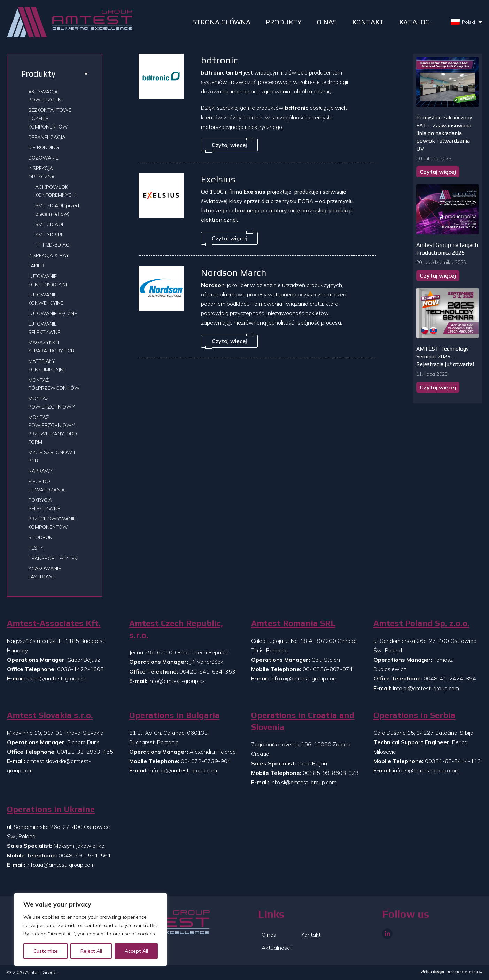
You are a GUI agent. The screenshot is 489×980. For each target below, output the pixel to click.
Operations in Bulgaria (174, 715)
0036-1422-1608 (80, 669)
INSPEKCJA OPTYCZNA (41, 172)
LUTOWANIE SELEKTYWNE (44, 328)
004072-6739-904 (206, 761)
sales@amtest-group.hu (57, 678)
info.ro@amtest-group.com (304, 678)
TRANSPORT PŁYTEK (53, 558)
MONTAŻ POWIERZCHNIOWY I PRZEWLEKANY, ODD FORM (53, 430)
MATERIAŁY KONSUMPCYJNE (47, 365)
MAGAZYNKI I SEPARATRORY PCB (51, 347)
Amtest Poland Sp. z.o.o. (421, 623)
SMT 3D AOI (49, 224)
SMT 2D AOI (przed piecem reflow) (57, 210)
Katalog (414, 22)
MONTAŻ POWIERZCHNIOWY (52, 403)
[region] (91, 930)
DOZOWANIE (43, 158)
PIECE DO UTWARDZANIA (46, 485)
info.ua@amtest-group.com (61, 865)
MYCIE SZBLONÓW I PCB (52, 457)
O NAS (327, 22)
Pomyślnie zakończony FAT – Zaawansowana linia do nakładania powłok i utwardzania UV (444, 133)
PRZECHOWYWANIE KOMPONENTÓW (52, 523)
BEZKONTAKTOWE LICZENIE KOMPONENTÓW (50, 118)
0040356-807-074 (328, 669)
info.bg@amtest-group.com (183, 770)
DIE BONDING (44, 147)
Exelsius (218, 179)
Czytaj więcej (438, 172)
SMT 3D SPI (49, 235)
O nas (269, 935)
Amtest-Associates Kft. (54, 623)
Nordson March (234, 273)
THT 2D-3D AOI (53, 245)
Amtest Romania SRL (293, 623)
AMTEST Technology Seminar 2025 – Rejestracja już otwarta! (445, 357)
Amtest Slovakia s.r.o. (50, 715)
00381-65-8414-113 (453, 761)
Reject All (91, 951)
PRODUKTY (284, 22)
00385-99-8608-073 (331, 773)
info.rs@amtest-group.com (426, 770)
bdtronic (219, 60)
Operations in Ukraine (51, 809)
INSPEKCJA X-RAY (49, 255)
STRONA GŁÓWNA (221, 22)
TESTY (36, 548)
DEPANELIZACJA (47, 137)
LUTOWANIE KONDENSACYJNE (48, 280)
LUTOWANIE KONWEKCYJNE (46, 299)
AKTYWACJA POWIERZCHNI (45, 96)
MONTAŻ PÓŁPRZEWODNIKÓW (54, 384)
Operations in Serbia (414, 715)
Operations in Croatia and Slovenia (303, 721)
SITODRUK (40, 537)
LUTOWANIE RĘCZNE (53, 313)
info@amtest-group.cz (177, 681)
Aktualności (276, 948)
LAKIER (36, 266)
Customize (46, 951)
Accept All (136, 951)
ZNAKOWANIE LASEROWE (45, 573)
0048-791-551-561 (85, 855)
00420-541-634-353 (207, 671)
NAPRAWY (41, 471)
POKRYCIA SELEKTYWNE (44, 504)
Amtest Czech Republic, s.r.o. (176, 629)
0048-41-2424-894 (450, 678)
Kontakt (368, 22)
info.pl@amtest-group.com (426, 688)
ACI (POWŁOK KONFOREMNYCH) (56, 191)
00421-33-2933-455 (85, 752)
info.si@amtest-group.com (304, 782)
